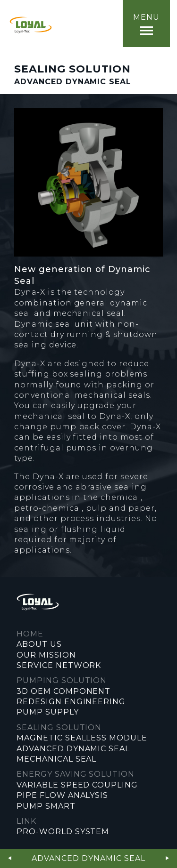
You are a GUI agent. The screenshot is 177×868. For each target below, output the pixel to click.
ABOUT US (39, 644)
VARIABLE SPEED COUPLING (77, 785)
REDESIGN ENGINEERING (71, 702)
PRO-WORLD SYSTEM (63, 832)
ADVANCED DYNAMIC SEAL (73, 749)
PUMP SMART (46, 806)
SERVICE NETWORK (59, 665)
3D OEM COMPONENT (63, 691)
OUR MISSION (46, 655)
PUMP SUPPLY (48, 712)
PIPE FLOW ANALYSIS (62, 795)
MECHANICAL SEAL (56, 759)
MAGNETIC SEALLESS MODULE (82, 738)
